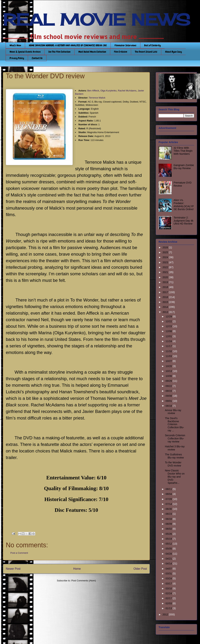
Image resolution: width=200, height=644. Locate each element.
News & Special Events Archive (25, 52)
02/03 (169, 603)
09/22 (169, 386)
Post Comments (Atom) (84, 581)
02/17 (169, 598)
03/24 (169, 578)
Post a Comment (19, 553)
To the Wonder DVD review (173, 464)
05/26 (169, 534)
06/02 (169, 529)
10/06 (169, 376)
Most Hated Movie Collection (92, 52)
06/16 (169, 519)
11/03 (169, 356)
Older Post (140, 569)
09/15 (169, 391)
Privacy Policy (17, 58)
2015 (166, 302)
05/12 (169, 544)
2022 (166, 267)
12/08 (169, 331)
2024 (166, 257)
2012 (166, 615)
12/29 (169, 316)
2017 (166, 292)
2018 (166, 287)
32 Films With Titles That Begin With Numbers (183, 151)
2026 (166, 247)
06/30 (169, 509)
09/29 (169, 381)
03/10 (169, 588)
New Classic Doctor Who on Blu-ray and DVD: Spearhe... (175, 477)
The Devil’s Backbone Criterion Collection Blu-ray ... (174, 424)
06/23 (169, 514)
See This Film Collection (59, 52)
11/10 (169, 351)
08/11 (169, 489)
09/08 (169, 396)
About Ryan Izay (173, 52)
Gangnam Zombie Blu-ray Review (184, 167)
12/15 (169, 326)
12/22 (169, 321)
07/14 (169, 504)
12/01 (169, 336)
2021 (166, 272)
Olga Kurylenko (108, 91)
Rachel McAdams (127, 91)
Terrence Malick (97, 98)
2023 (166, 262)
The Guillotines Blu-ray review (174, 456)
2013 (166, 312)
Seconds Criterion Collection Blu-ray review (175, 438)
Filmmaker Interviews (125, 45)
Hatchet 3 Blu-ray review (175, 448)
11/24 (169, 341)
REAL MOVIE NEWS (97, 20)
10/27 (169, 361)
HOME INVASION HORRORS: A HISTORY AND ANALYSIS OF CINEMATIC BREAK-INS (68, 45)
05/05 (169, 549)
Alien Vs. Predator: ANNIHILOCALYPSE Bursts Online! (184, 205)
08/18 (169, 406)
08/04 (169, 494)
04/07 (169, 569)
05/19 (169, 539)
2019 (166, 282)
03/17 (169, 584)
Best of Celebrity (152, 45)
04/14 (169, 564)
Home (77, 569)
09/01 (169, 401)
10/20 (169, 366)
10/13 (169, 371)
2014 (166, 307)
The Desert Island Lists (146, 52)
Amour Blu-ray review (173, 412)
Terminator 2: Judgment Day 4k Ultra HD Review (184, 221)
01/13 (169, 608)
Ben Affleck (93, 91)
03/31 (169, 574)
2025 (166, 252)
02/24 (169, 593)
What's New (15, 45)
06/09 (169, 524)
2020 (166, 277)
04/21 (169, 559)
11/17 (169, 346)
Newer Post (13, 569)
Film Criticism (121, 52)
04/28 (169, 554)
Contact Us (37, 58)
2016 (166, 297)
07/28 (169, 499)
